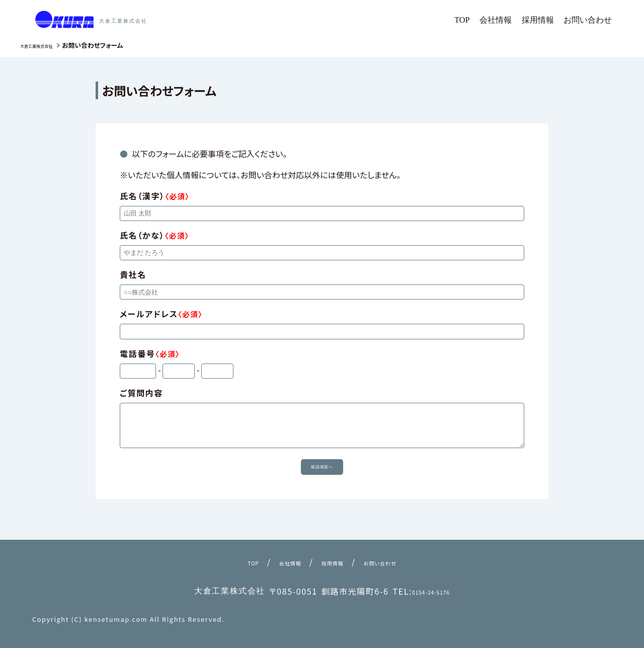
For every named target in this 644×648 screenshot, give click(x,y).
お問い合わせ (591, 20)
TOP (477, 20)
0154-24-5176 (431, 591)
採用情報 (546, 20)
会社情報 (508, 20)
